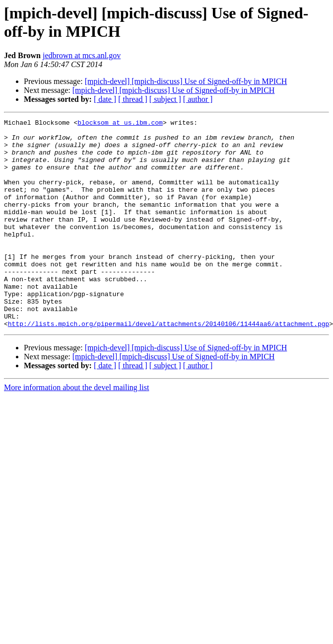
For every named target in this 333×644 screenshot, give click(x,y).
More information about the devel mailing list (76, 429)
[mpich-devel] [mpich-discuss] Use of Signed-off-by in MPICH (186, 81)
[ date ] (105, 99)
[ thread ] (133, 99)
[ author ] (198, 99)
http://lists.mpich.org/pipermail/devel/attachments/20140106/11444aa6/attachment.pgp (168, 365)
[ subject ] (165, 99)
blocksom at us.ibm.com (120, 124)
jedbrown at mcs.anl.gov (82, 55)
